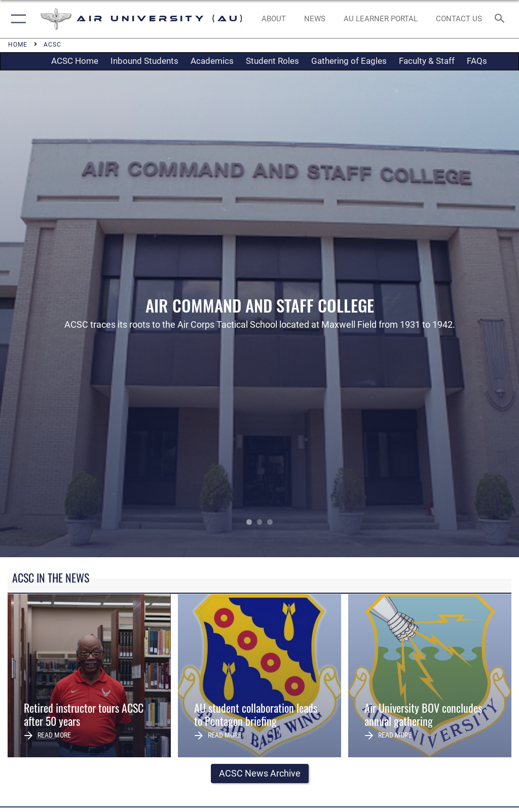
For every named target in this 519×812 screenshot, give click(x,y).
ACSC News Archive (260, 773)
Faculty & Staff (427, 61)
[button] (16, 19)
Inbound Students (144, 61)
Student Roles (272, 61)
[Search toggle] (502, 19)
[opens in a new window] (380, 19)
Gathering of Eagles (349, 61)
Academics (212, 61)
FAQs (477, 61)
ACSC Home (75, 61)
